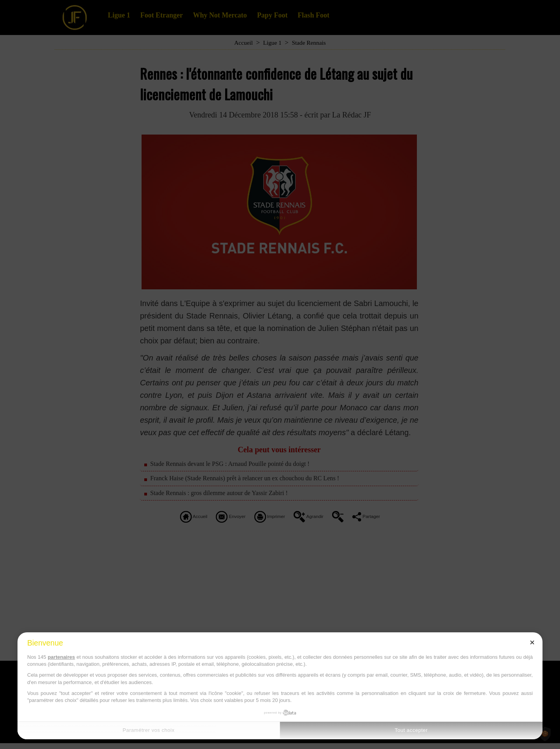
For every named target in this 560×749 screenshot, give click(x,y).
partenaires (61, 657)
